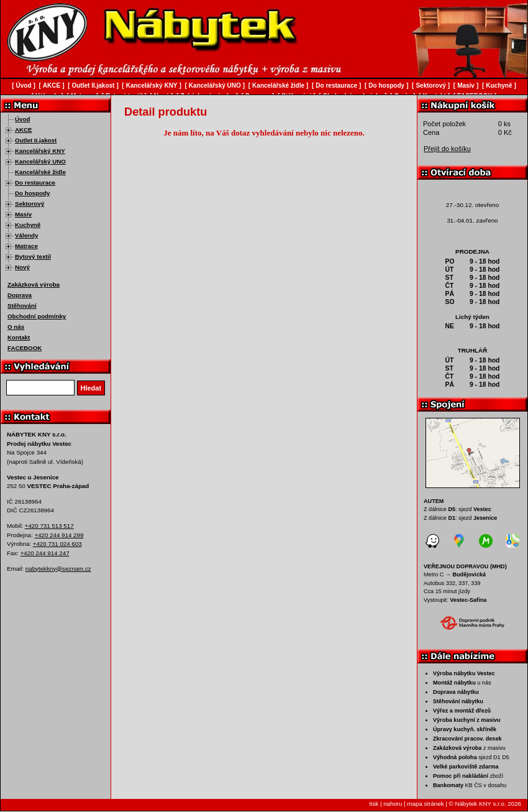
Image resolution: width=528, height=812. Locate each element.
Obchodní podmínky (37, 316)
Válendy (26, 235)
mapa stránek (425, 804)
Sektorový (30, 204)
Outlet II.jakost (36, 140)
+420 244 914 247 (45, 553)
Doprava (20, 295)
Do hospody (32, 193)
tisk (374, 804)
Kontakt (19, 337)
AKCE (24, 130)
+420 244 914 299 (59, 535)
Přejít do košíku (447, 149)
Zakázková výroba (34, 284)
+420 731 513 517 (49, 526)
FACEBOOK (25, 348)
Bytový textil (33, 256)
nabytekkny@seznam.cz (58, 569)
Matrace (26, 246)
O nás (16, 327)
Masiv (23, 214)
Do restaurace (35, 182)
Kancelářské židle (40, 172)
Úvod (22, 119)
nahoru (393, 804)
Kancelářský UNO (40, 161)
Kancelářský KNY (40, 151)
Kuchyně (28, 225)
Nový (22, 267)
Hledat (91, 388)
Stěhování (22, 306)
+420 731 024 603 (57, 544)
